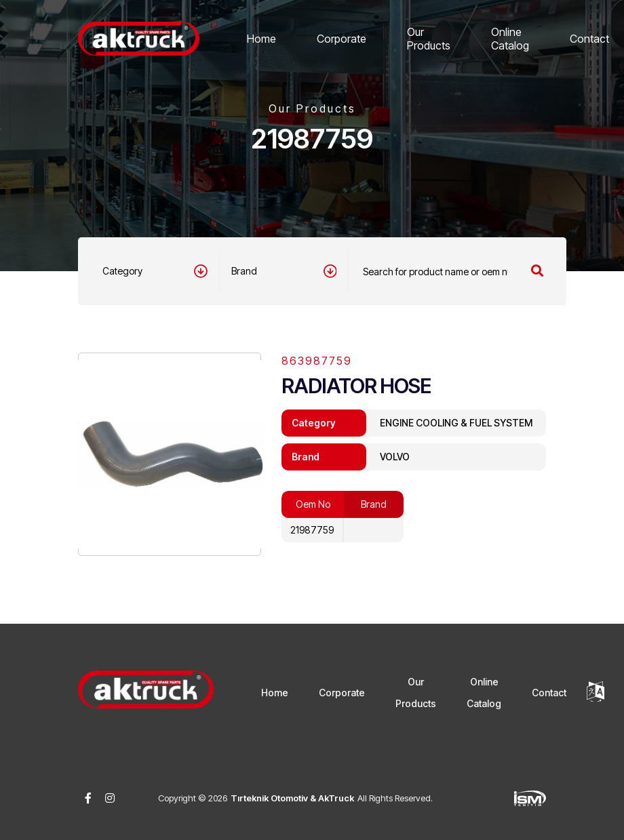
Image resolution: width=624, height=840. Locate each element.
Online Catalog (510, 39)
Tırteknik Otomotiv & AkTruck (292, 798)
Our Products (429, 39)
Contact (589, 39)
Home (261, 39)
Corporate (342, 39)
